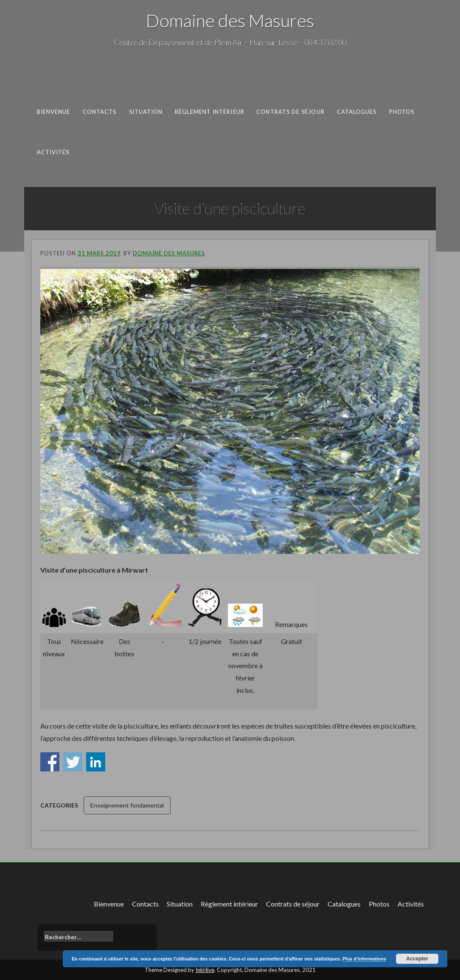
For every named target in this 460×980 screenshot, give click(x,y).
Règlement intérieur (210, 112)
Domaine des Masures (230, 20)
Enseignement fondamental (127, 805)
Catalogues (357, 112)
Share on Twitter (73, 762)
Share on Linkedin (96, 762)
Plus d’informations (364, 959)
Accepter (417, 959)
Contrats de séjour (290, 112)
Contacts (100, 112)
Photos (402, 112)
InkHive (205, 970)
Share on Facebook (50, 762)
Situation (146, 112)
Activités (53, 152)
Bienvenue (54, 112)
